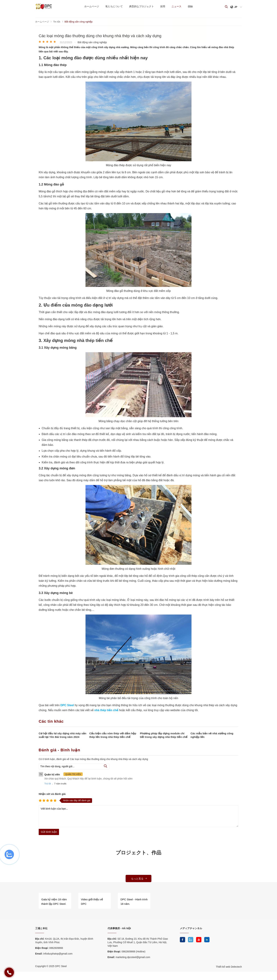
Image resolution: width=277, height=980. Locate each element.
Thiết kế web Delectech (229, 966)
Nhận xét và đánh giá (52, 794)
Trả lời (48, 783)
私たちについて (113, 6)
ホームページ (90, 6)
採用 (163, 6)
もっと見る (139, 878)
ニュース (178, 6)
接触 (192, 6)
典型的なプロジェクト (141, 6)
